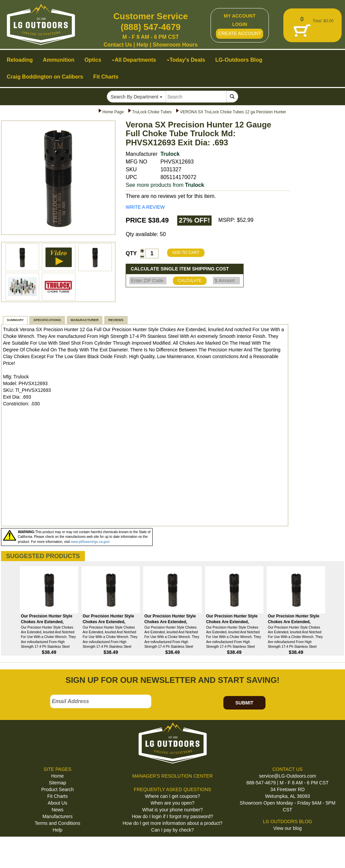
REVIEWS (116, 320)
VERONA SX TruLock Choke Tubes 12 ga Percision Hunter (233, 112)
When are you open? (172, 803)
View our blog (288, 828)
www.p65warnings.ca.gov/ (90, 542)
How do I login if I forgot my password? (172, 816)
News (57, 810)
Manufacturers (57, 816)
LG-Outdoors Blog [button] (239, 60)
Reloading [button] (20, 60)
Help (142, 45)
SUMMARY (15, 320)
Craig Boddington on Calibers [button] (45, 77)
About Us (58, 803)
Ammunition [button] (58, 60)
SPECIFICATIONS (47, 320)
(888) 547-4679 (151, 27)
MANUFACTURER (85, 320)
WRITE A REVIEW (145, 207)
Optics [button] (93, 60)
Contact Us (118, 45)
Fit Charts (57, 796)
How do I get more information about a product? (173, 823)
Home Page (113, 112)
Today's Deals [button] (186, 60)
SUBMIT (244, 703)
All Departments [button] (134, 60)
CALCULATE (190, 281)
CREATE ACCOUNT (240, 33)
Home (57, 776)
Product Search (57, 789)
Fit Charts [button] (106, 77)
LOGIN (240, 24)
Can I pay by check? (173, 830)
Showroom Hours (175, 45)
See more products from (165, 185)
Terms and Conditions (57, 823)
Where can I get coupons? (172, 796)
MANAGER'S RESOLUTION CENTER (172, 776)
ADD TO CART (186, 253)
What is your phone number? (172, 810)
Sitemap (57, 783)
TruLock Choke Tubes (152, 112)
